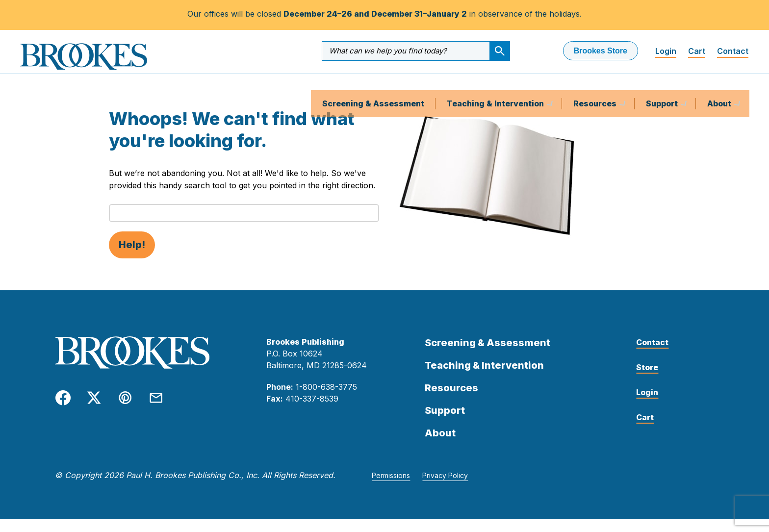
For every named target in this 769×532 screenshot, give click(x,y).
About (720, 86)
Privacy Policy (445, 488)
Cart (697, 51)
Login (666, 51)
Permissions (391, 488)
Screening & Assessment (373, 86)
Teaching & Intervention (496, 86)
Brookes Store (601, 51)
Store (647, 380)
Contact (733, 51)
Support (663, 86)
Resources (596, 86)
